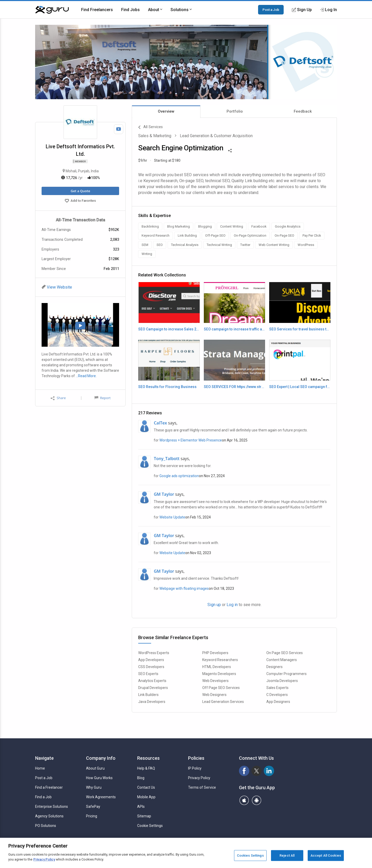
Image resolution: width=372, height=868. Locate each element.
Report (103, 398)
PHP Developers (215, 653)
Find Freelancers (97, 10)
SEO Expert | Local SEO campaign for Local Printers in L (300, 387)
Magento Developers (219, 674)
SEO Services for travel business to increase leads (300, 329)
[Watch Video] (119, 129)
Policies (196, 758)
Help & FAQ (146, 768)
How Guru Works (99, 778)
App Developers (151, 660)
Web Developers (215, 681)
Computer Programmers (286, 674)
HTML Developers (217, 667)
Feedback (303, 111)
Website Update (172, 517)
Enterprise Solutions (52, 807)
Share (58, 398)
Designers (274, 667)
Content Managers (282, 660)
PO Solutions (46, 826)
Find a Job (43, 797)
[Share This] (230, 150)
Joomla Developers (282, 681)
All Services (150, 127)
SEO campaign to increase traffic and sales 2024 (234, 329)
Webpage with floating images (184, 588)
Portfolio (235, 111)
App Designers (278, 702)
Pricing (92, 816)
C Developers (277, 695)
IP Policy (195, 768)
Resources (148, 758)
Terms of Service (202, 787)
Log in (232, 605)
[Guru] (52, 10)
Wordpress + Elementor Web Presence (191, 440)
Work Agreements (101, 797)
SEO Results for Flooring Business (167, 387)
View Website (59, 287)
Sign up (214, 605)
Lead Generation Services (223, 702)
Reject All (287, 855)
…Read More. (86, 376)
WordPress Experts (154, 653)
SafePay (93, 807)
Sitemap (144, 816)
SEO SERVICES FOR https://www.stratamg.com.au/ (234, 387)
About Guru (95, 768)
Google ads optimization (179, 476)
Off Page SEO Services (221, 688)
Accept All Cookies (326, 855)
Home (40, 768)
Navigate (44, 758)
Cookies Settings (250, 855)
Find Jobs (130, 10)
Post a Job (271, 10)
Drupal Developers (153, 688)
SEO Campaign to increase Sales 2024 (169, 329)
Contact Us (146, 787)
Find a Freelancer (49, 787)
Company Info (101, 758)
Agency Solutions (49, 816)
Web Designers (214, 695)
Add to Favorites (80, 201)
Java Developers (152, 702)
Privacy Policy (199, 778)
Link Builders (148, 695)
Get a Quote (80, 191)
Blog (141, 778)
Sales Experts (277, 688)
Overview (166, 111)
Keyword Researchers (220, 660)
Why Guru (94, 787)
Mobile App (146, 797)
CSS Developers (151, 667)
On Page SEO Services (285, 653)
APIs (141, 807)
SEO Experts (148, 674)
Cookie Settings (150, 826)
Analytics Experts (152, 681)
